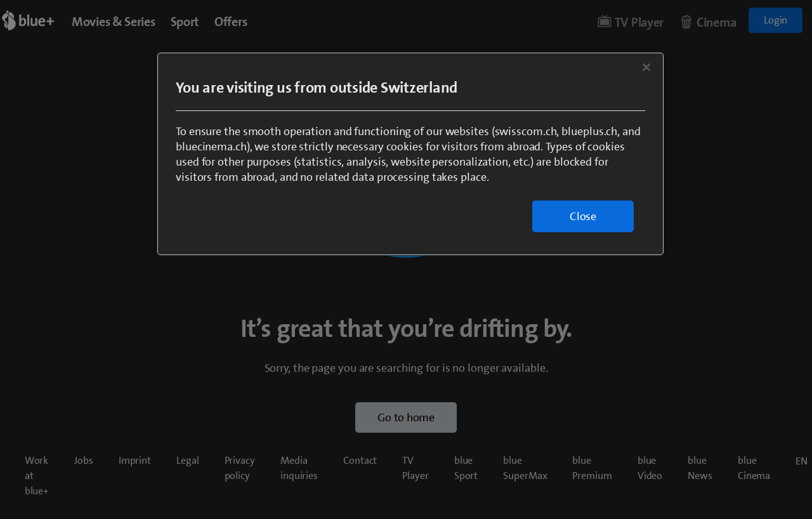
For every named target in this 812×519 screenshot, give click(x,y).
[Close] (646, 67)
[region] (410, 154)
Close (583, 216)
